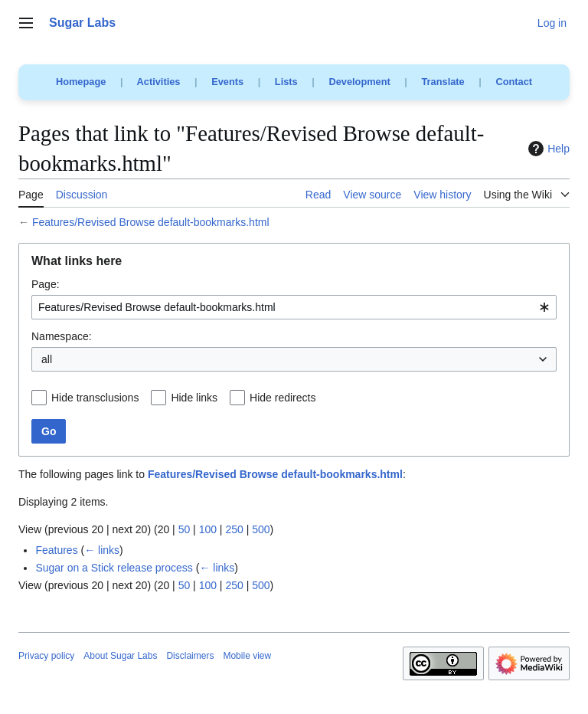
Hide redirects (283, 398)
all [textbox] (47, 359)
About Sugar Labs (120, 656)
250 (234, 529)
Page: (46, 284)
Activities (159, 82)
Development (359, 82)
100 (208, 529)
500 (261, 529)
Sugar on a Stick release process (114, 568)
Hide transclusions (95, 398)
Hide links (194, 398)
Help (547, 149)
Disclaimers (190, 656)
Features (56, 550)
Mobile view (247, 656)
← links (102, 550)
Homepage (81, 82)
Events (227, 82)
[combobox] (294, 307)
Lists (286, 82)
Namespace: (62, 336)
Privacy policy (46, 656)
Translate (443, 82)
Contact (514, 82)
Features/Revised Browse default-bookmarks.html (151, 222)
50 (185, 529)
